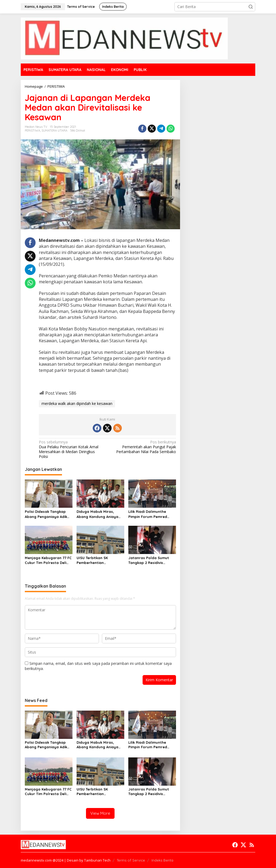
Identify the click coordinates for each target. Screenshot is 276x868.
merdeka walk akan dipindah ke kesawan (77, 403)
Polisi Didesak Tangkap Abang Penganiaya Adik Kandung (46, 514)
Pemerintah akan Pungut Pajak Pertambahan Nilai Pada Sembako (143, 447)
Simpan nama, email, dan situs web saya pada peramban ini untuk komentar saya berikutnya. (98, 666)
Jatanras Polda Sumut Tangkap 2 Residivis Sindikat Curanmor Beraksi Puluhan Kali (149, 560)
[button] (251, 7)
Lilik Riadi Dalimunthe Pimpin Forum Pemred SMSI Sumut (148, 514)
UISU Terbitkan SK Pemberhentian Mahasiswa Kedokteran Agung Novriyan (97, 560)
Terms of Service (131, 860)
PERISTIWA (32, 130)
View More (100, 813)
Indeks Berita (162, 860)
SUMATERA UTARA (54, 130)
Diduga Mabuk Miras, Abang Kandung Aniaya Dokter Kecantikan (97, 514)
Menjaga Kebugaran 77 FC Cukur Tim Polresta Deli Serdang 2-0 (48, 560)
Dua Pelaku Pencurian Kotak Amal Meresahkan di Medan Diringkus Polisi (72, 449)
